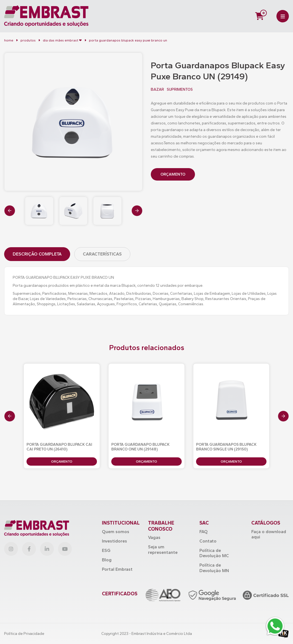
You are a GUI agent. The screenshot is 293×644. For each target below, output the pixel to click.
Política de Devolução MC (214, 553)
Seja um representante (163, 549)
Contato (208, 541)
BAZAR (157, 90)
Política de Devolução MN (214, 568)
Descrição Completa (37, 254)
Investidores (114, 541)
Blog (107, 560)
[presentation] (10, 211)
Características (102, 254)
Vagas (154, 537)
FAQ (204, 532)
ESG (106, 550)
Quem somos (116, 532)
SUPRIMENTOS (180, 90)
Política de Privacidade (24, 634)
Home (9, 40)
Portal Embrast (117, 569)
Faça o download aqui (269, 534)
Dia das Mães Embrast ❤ (62, 40)
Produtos (28, 40)
